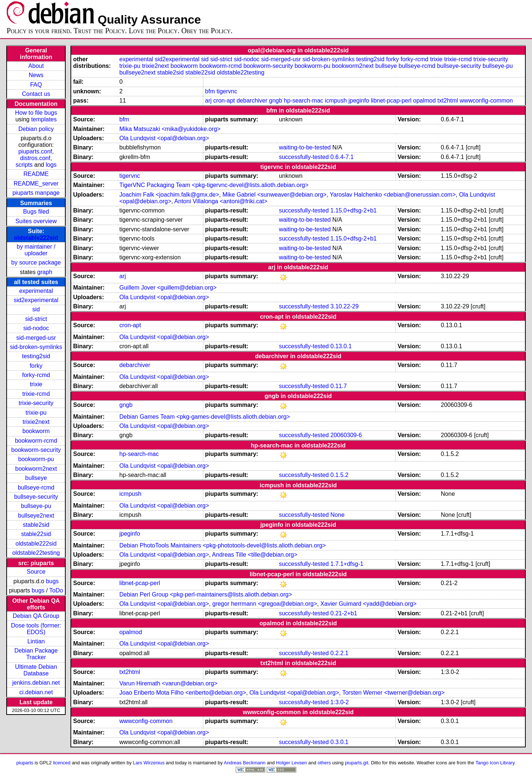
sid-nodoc (36, 328)
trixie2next (36, 422)
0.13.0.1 (341, 346)
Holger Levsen (291, 763)
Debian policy (36, 129)
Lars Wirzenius (149, 763)
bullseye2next (36, 516)
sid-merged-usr (36, 338)
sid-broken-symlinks (36, 347)
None (338, 515)
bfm (210, 91)
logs (51, 165)
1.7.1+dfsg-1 (347, 564)
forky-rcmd (36, 375)
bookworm (36, 431)
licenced (62, 763)
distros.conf (35, 158)
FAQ (36, 85)
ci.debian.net (36, 692)
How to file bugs (36, 113)
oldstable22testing (36, 553)
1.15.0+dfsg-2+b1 (354, 210)
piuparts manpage (36, 193)
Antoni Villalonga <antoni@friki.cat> (221, 201)
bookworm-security (36, 450)
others (324, 763)
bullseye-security (36, 497)
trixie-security (36, 403)
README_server (36, 184)
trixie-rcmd (36, 394)
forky (36, 366)
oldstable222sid (36, 238)
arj (208, 101)
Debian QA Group (36, 616)
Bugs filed (36, 212)
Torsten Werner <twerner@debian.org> (393, 693)
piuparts (25, 763)
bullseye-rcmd (36, 487)
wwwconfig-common (486, 101)
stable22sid (36, 534)
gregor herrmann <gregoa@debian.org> (265, 604)
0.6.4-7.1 (342, 157)
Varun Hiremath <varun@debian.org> (169, 683)
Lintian (36, 641)
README (36, 174)
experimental (36, 291)
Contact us (36, 94)
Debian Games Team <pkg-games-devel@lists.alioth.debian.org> (205, 417)
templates (44, 119)
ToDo (56, 590)
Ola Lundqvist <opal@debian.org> (164, 138)
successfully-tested (304, 157)
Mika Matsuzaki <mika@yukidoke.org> (170, 129)
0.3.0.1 (340, 742)
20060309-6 (346, 435)
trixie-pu (36, 413)
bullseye (36, 478)
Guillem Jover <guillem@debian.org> (168, 288)
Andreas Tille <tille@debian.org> (255, 555)
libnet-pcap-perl (391, 101)
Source (36, 572)
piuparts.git (357, 763)
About (36, 66)
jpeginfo (359, 101)
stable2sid (36, 525)
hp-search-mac (303, 101)
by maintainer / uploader (36, 250)
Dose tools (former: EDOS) (36, 629)
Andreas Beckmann (245, 763)
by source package (36, 262)
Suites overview (36, 221)
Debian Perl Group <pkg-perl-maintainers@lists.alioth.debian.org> (206, 594)
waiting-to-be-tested (305, 147)
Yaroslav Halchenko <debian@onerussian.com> (393, 195)
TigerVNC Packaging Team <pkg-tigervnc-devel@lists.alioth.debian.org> (214, 185)
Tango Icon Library (495, 763)
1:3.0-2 (340, 702)
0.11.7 (339, 386)
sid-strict (36, 319)
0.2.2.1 (340, 653)
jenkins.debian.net (36, 683)
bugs (52, 581)
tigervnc (227, 91)
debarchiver (252, 101)
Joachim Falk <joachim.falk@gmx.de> (170, 195)
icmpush (336, 101)
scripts (24, 165)
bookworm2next (36, 469)
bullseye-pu (36, 506)
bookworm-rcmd (36, 441)
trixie (36, 384)
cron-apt (224, 101)
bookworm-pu (36, 459)
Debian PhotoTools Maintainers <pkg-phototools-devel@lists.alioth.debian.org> (223, 545)
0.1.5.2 (340, 475)
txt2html (448, 101)
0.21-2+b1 (344, 613)
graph (45, 272)
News (36, 75)
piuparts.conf (35, 151)
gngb (276, 101)
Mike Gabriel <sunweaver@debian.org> (274, 195)
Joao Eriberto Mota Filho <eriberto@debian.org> (183, 693)
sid (36, 309)
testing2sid (36, 356)
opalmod (424, 101)
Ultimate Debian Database (36, 670)
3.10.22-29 (345, 306)
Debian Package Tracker (36, 654)
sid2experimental (36, 300)
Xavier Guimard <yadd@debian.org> (368, 604)
